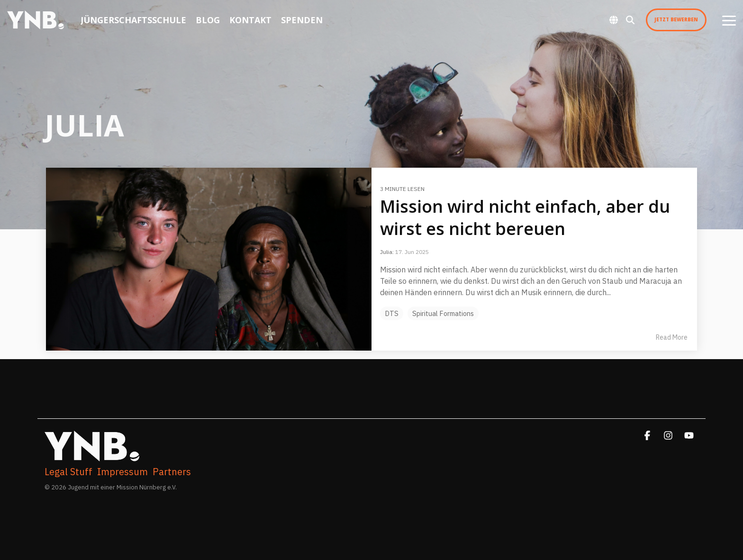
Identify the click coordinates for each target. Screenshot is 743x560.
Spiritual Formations (443, 313)
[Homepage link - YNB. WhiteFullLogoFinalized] (92, 456)
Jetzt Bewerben (676, 19)
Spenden (302, 20)
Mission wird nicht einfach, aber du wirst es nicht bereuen (525, 217)
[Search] (630, 20)
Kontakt (250, 20)
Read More (672, 337)
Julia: (388, 252)
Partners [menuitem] (172, 472)
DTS (392, 313)
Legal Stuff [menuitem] (68, 472)
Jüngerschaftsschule (133, 20)
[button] (729, 20)
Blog (208, 20)
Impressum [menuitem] (122, 472)
